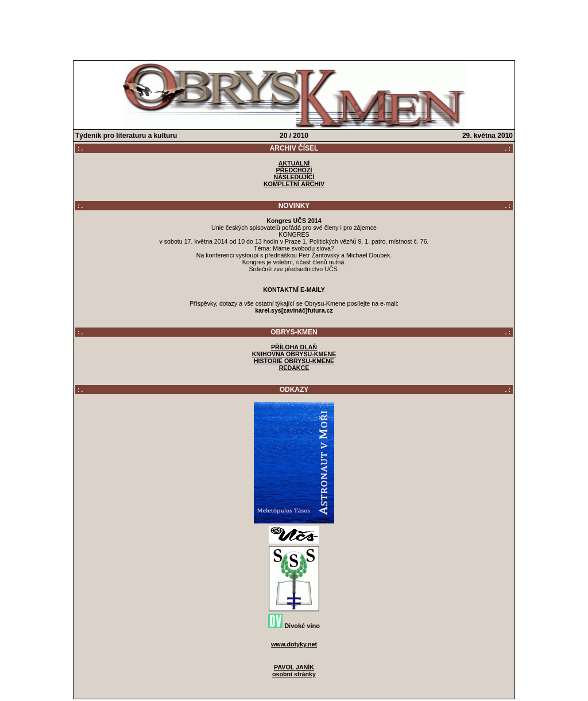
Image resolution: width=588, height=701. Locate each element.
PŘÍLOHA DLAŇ (294, 347)
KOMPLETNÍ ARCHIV (294, 184)
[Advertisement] (294, 28)
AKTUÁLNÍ (294, 163)
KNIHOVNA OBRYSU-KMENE (294, 354)
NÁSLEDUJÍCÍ (294, 177)
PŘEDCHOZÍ (294, 170)
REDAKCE (294, 368)
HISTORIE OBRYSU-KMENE (294, 361)
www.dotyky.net (294, 644)
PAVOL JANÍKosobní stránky (294, 671)
